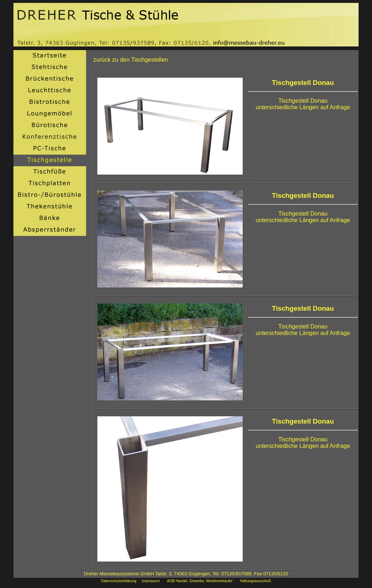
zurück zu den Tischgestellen (131, 60)
